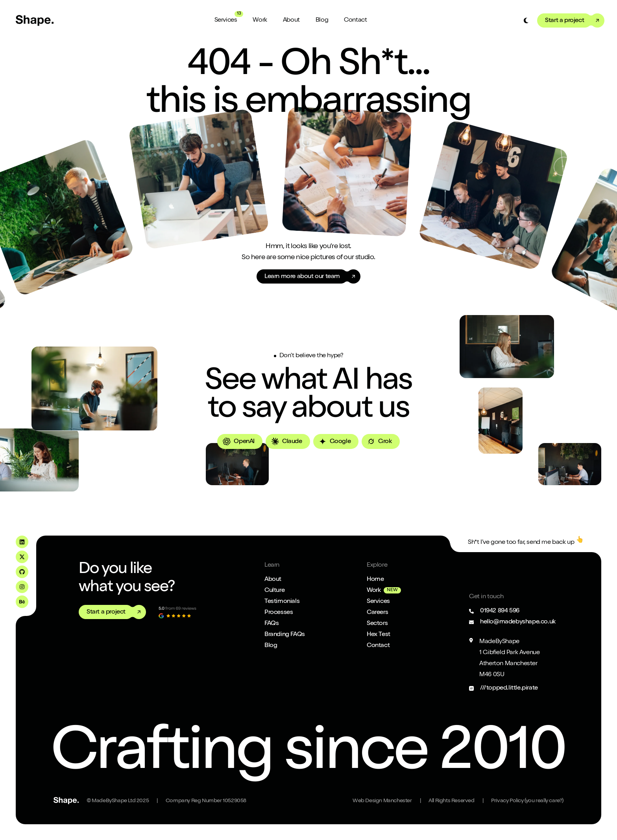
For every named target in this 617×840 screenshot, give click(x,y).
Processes (279, 613)
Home (375, 580)
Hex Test (379, 635)
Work (260, 20)
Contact (355, 20)
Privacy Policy (527, 801)
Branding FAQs (285, 635)
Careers (377, 613)
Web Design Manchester (382, 801)
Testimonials (282, 602)
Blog (322, 20)
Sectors (377, 624)
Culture (274, 591)
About (291, 20)
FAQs (272, 624)
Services (226, 20)
